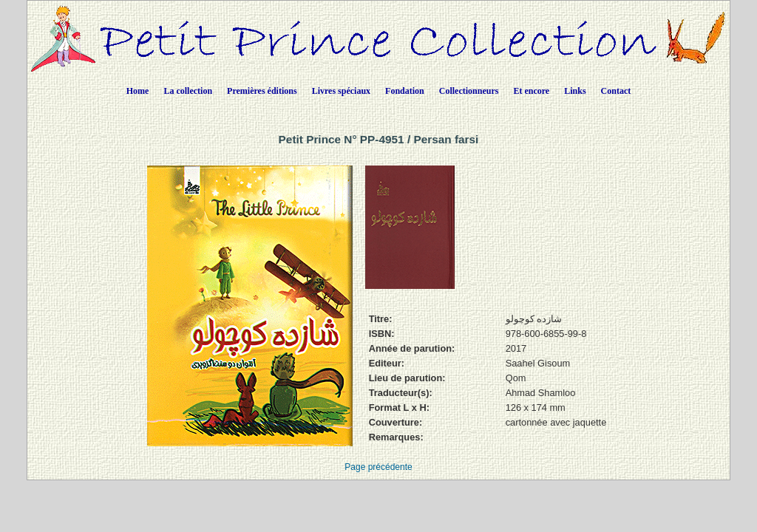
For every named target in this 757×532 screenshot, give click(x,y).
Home (138, 91)
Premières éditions (262, 91)
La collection (188, 91)
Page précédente (378, 467)
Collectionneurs (469, 91)
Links (575, 91)
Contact (616, 91)
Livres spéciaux (341, 91)
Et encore (531, 91)
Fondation (405, 91)
